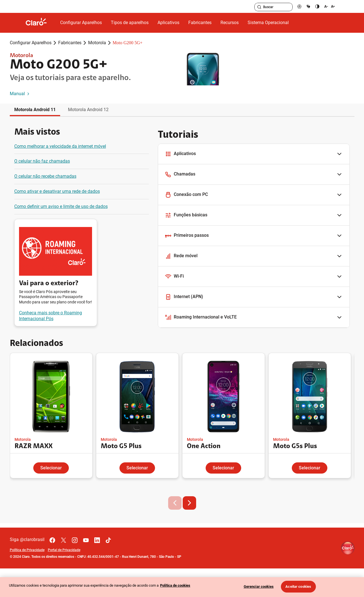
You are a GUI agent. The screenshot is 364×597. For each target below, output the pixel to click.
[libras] (308, 6)
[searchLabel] (273, 7)
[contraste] (317, 6)
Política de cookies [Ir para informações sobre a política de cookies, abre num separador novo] (175, 585)
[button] (254, 154)
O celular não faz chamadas (42, 161)
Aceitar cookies (298, 587)
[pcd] (299, 6)
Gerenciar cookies (259, 587)
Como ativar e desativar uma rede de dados (57, 191)
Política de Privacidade (27, 550)
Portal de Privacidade (64, 550)
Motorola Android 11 (35, 110)
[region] (182, 587)
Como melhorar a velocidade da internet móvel (60, 146)
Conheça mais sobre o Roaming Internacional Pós (51, 316)
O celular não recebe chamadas (45, 176)
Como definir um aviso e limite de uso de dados (61, 206)
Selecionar (51, 468)
